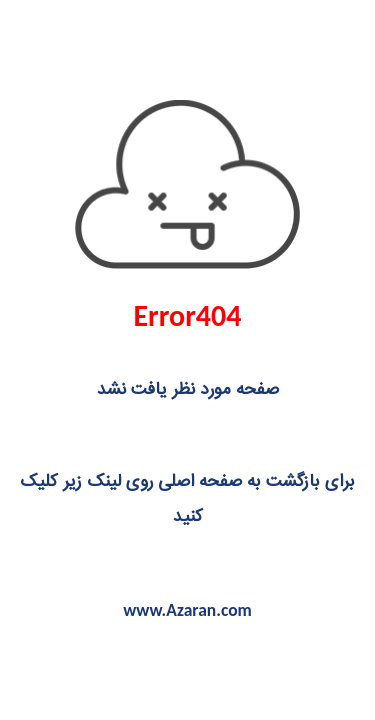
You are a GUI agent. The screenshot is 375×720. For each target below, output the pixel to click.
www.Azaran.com (187, 610)
